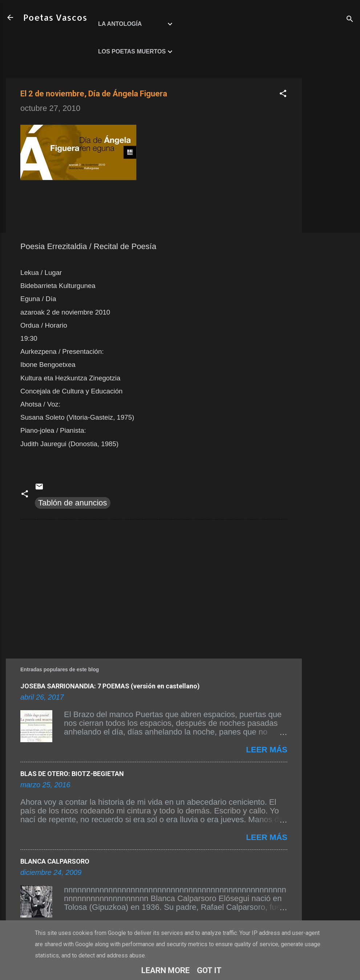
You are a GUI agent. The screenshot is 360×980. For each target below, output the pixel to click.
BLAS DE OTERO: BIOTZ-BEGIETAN (72, 774)
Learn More (165, 970)
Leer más (267, 750)
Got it (209, 970)
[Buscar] (350, 20)
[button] (283, 94)
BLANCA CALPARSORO (55, 861)
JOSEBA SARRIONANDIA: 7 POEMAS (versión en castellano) (110, 686)
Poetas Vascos (55, 17)
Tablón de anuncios (73, 503)
